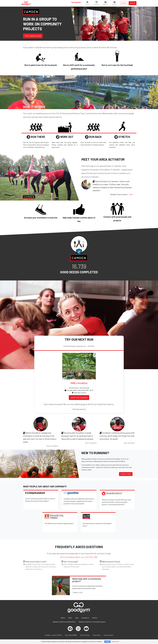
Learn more (115, 641)
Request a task (78, 592)
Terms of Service (85, 635)
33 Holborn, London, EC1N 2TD (53, 635)
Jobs (77, 618)
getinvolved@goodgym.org (72, 557)
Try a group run (33, 36)
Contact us (85, 618)
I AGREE (107, 642)
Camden (31, 12)
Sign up (133, 3)
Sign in (124, 3)
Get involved (76, 2)
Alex (131, 194)
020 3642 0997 (92, 557)
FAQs (70, 618)
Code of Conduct (108, 635)
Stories (95, 618)
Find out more (126, 474)
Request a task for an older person (64, 622)
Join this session (79, 398)
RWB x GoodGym (79, 383)
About (63, 618)
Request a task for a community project (92, 622)
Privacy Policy (97, 635)
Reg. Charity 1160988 (71, 635)
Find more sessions (79, 409)
